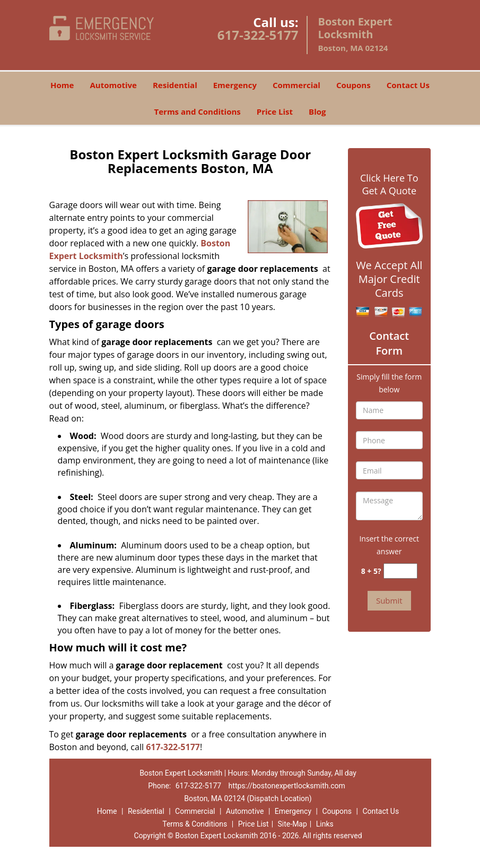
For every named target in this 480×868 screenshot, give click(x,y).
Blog (317, 111)
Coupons (354, 85)
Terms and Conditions (198, 111)
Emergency (235, 85)
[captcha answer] (400, 571)
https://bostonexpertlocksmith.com (287, 786)
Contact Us (408, 85)
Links (325, 824)
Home (62, 85)
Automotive (113, 85)
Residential (175, 85)
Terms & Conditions (195, 824)
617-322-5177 (258, 35)
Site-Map (293, 824)
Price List (275, 111)
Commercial (296, 85)
